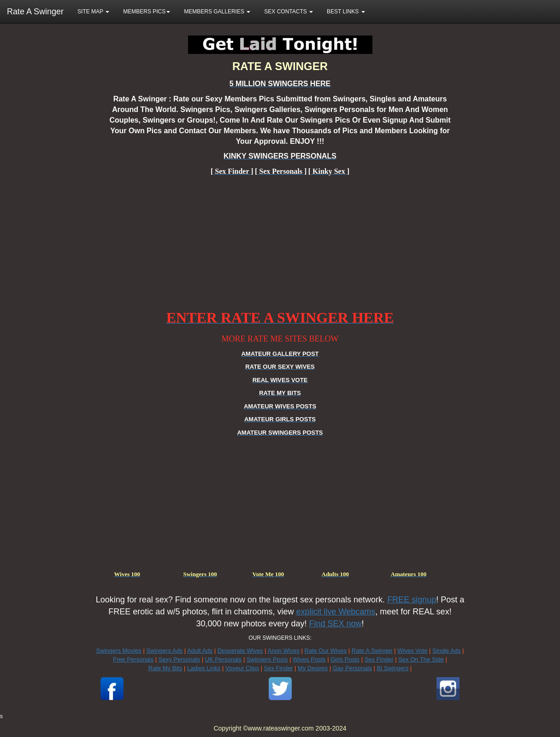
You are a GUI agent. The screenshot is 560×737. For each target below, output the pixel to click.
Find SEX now (336, 624)
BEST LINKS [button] (346, 12)
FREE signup (412, 600)
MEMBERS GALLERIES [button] (217, 12)
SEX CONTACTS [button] (289, 12)
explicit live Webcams (336, 612)
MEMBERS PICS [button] (147, 12)
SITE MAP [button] (93, 12)
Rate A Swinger (35, 12)
